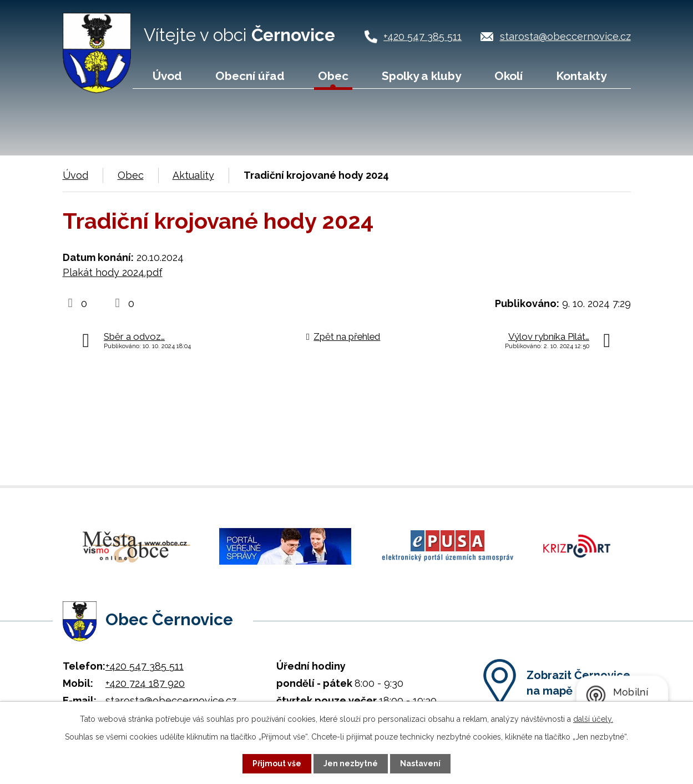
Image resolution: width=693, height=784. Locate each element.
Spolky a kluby (421, 76)
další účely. (593, 719)
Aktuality (193, 175)
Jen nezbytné (351, 763)
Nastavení (420, 763)
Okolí (509, 76)
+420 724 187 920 (145, 683)
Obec (333, 76)
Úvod (167, 76)
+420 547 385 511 (423, 36)
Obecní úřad (250, 76)
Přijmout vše (277, 763)
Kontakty (581, 76)
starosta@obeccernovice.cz (565, 36)
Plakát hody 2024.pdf (113, 272)
